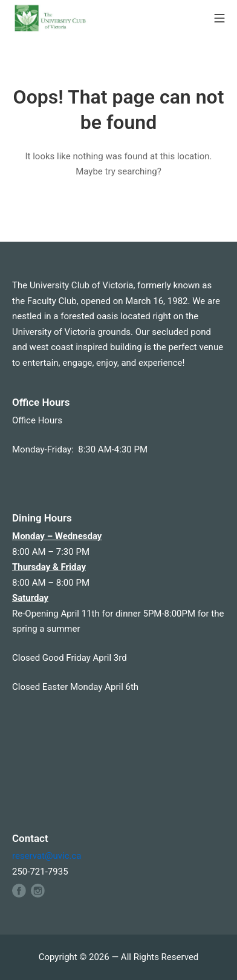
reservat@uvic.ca (47, 856)
